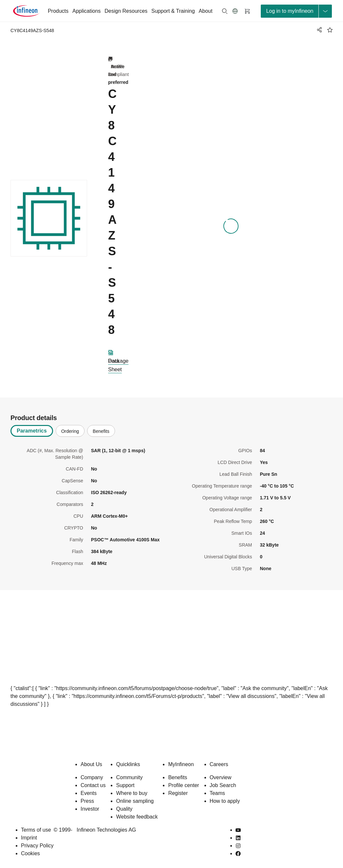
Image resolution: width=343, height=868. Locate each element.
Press (87, 801)
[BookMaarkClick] (330, 30)
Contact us (93, 785)
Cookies (30, 853)
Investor (90, 809)
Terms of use (36, 830)
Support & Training (173, 11)
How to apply (225, 801)
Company (92, 777)
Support (125, 785)
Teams (217, 793)
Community (129, 777)
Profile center (183, 785)
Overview (221, 777)
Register (178, 793)
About (206, 11)
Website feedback (137, 817)
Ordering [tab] (70, 431)
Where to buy (132, 793)
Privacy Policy (37, 846)
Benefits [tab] (101, 431)
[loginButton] (296, 11)
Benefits (178, 777)
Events (89, 793)
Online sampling (135, 801)
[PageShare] (318, 30)
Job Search (223, 785)
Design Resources (126, 11)
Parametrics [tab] (32, 431)
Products (58, 11)
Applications (86, 11)
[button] (235, 11)
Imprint (29, 838)
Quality (124, 809)
